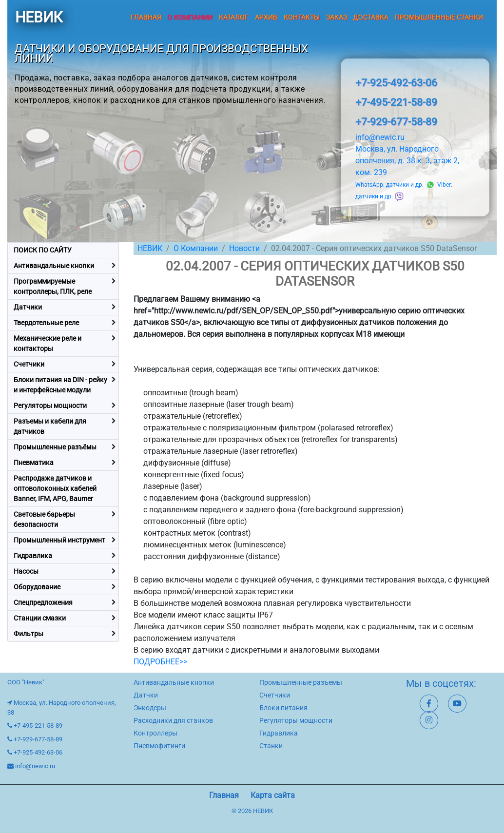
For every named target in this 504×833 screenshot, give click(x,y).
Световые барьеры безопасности (44, 519)
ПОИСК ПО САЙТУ (43, 250)
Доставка (371, 17)
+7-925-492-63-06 (396, 83)
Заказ (337, 17)
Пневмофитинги (159, 746)
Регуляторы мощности (50, 406)
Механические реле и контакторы (48, 343)
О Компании (196, 248)
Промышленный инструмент (59, 540)
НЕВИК (39, 17)
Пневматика (34, 463)
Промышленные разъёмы (55, 447)
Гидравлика (33, 556)
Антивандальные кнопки (54, 266)
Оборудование (37, 587)
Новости (244, 248)
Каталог (234, 17)
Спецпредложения (43, 602)
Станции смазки (40, 618)
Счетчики (29, 364)
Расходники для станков (173, 720)
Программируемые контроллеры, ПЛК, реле (53, 286)
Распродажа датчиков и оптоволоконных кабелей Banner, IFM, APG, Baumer (55, 488)
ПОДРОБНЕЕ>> (160, 662)
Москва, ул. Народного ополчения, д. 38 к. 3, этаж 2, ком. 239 (407, 161)
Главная (146, 17)
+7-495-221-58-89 (396, 102)
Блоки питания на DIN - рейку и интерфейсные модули (60, 385)
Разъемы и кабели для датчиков (50, 426)
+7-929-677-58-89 (396, 122)
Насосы (26, 571)
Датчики (28, 307)
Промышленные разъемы (301, 682)
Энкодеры (150, 708)
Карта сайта (273, 795)
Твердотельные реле (46, 323)
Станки (271, 746)
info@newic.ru (380, 137)
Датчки (146, 695)
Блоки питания (283, 708)
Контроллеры (155, 733)
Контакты (302, 17)
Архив (266, 17)
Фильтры (29, 634)
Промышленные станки (439, 17)
